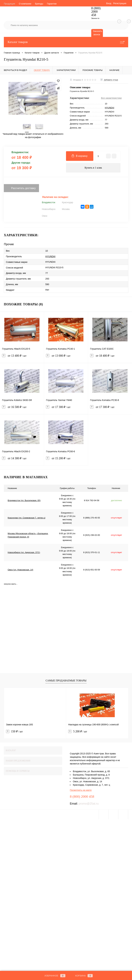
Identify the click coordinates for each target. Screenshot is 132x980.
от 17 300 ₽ (66, 409)
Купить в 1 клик (93, 168)
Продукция (9, 4)
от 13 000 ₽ (66, 358)
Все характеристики (111, 98)
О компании (25, 4)
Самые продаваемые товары (66, 681)
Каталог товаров (66, 42)
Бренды (39, 4)
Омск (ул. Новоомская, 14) (20, 570)
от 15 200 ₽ (66, 460)
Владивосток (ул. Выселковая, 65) (24, 500)
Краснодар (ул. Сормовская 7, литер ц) (27, 518)
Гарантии (52, 4)
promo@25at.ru (89, 804)
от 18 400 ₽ (110, 358)
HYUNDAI (110, 108)
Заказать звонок (97, 33)
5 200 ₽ (78, 732)
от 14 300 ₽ (22, 460)
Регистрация (120, 3)
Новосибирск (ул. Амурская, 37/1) (24, 552)
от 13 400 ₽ (22, 358)
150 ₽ (14, 732)
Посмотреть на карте (81, 790)
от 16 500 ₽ (22, 409)
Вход (109, 3)
